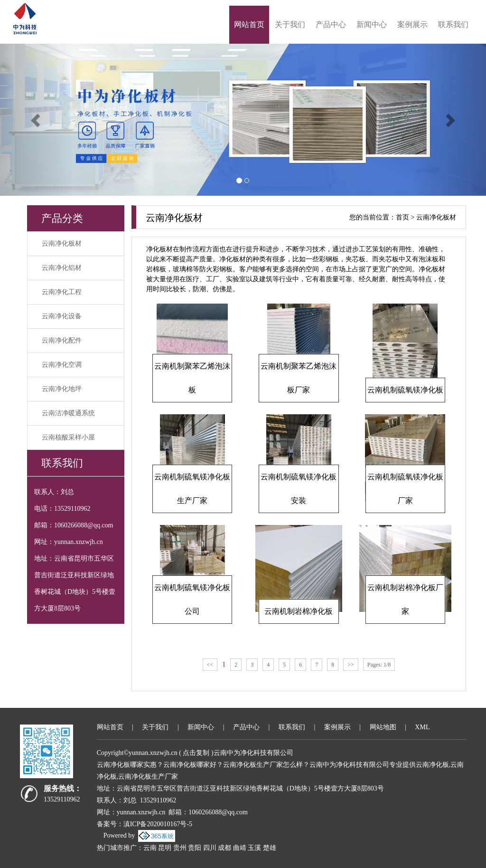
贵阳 (195, 848)
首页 (402, 217)
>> (351, 665)
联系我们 (453, 24)
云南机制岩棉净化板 (299, 611)
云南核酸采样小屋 (68, 437)
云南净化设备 (62, 316)
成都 (224, 848)
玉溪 (254, 848)
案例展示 (412, 24)
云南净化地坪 (62, 389)
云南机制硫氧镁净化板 (405, 390)
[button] (37, 120)
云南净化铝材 (62, 268)
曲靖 (240, 848)
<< (210, 665)
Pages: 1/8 (379, 665)
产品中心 (331, 24)
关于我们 (290, 24)
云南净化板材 (62, 243)
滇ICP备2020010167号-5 (158, 824)
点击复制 (196, 753)
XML (422, 727)
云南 (150, 848)
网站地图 (383, 727)
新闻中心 (372, 24)
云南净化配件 (62, 340)
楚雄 (270, 848)
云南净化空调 (62, 365)
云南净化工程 (62, 292)
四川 (210, 848)
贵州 (180, 848)
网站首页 (249, 24)
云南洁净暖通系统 (68, 413)
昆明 (165, 848)
